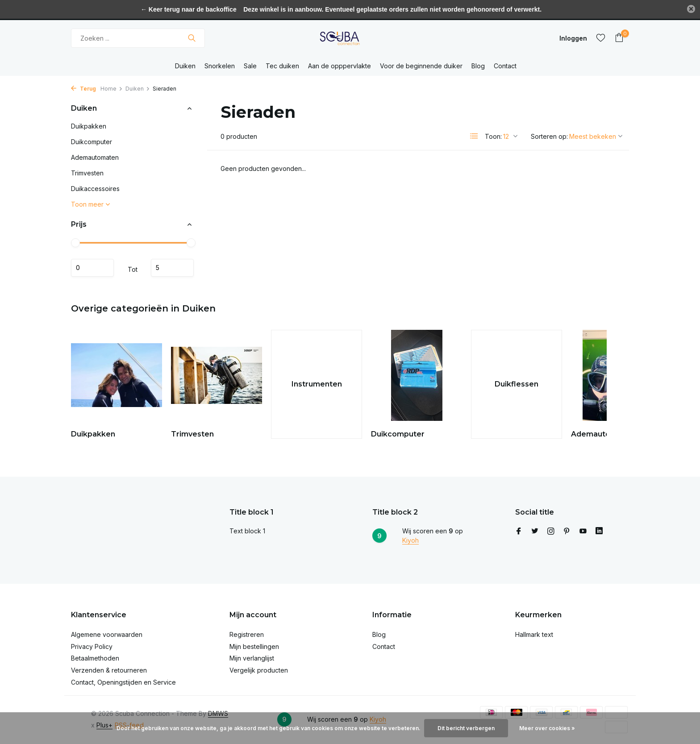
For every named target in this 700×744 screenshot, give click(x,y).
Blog (478, 66)
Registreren (247, 634)
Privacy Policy (92, 646)
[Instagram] (551, 532)
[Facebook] (519, 532)
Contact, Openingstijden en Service (123, 682)
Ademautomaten (95, 157)
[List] (474, 136)
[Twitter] (535, 532)
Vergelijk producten (259, 670)
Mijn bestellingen (254, 646)
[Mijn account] (573, 38)
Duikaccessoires (95, 189)
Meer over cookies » (547, 728)
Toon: (493, 136)
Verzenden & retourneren (109, 670)
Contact (505, 66)
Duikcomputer (92, 142)
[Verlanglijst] (601, 38)
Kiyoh (410, 540)
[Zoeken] (138, 38)
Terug (83, 89)
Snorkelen (220, 66)
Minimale (92, 268)
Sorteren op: (549, 136)
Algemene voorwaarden (107, 634)
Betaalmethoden (95, 658)
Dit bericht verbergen (466, 728)
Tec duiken (282, 66)
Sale (250, 66)
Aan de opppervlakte (340, 66)
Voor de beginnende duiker (421, 66)
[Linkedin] (599, 532)
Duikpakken (89, 126)
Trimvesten (87, 173)
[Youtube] (583, 532)
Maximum (172, 268)
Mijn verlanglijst (252, 658)
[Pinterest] (567, 532)
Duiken (185, 66)
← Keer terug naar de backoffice (189, 9)
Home (112, 89)
